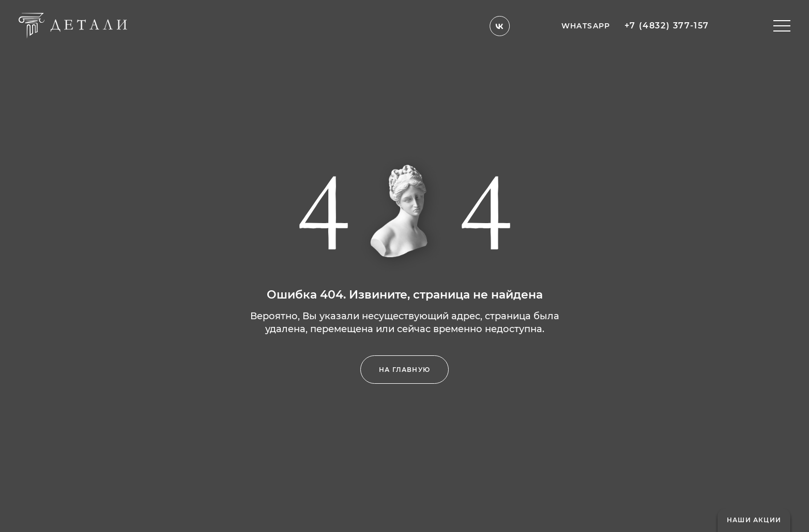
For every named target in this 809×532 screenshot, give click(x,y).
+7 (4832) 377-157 (667, 22)
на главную (404, 370)
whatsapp (586, 21)
